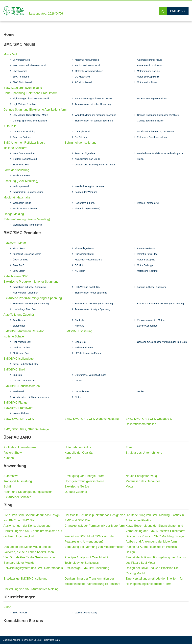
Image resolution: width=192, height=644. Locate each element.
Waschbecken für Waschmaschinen (31, 397)
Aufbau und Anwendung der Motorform (151, 542)
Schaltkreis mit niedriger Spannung (31, 304)
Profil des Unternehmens (20, 447)
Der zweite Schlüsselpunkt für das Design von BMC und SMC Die (95, 518)
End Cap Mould (21, 186)
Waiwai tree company (86, 613)
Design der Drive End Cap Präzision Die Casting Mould (152, 571)
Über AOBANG (17, 437)
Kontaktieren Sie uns (23, 621)
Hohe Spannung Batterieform (152, 98)
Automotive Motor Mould (150, 60)
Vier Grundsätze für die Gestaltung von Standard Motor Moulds (29, 560)
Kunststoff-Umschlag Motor (27, 254)
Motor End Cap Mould (148, 77)
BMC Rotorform (21, 77)
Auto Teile (10, 126)
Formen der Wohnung (86, 192)
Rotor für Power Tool (148, 254)
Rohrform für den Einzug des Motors (156, 132)
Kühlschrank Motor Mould (88, 65)
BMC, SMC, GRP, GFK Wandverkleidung (92, 419)
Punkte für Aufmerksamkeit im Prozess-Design (152, 549)
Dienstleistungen (19, 597)
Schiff (7, 487)
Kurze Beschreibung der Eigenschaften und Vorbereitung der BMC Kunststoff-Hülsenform (156, 528)
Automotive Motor (146, 248)
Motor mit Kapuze (146, 260)
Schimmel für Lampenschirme (28, 192)
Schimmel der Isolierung (81, 143)
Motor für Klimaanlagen (87, 60)
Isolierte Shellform (15, 148)
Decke (140, 391)
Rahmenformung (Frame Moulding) (27, 219)
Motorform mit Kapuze (148, 71)
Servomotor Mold (22, 60)
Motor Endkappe (146, 265)
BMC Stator (19, 271)
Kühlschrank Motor (84, 254)
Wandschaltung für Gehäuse (89, 186)
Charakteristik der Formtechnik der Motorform (95, 526)
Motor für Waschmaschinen (89, 71)
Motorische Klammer (148, 271)
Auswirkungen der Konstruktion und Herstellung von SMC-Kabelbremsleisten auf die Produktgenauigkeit (33, 531)
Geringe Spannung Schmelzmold (30, 121)
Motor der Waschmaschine (89, 260)
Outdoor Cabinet (21, 348)
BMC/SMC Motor (15, 243)
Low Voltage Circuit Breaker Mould (31, 115)
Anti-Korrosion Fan (84, 348)
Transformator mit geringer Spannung (94, 121)
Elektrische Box (21, 165)
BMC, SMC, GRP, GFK (19, 419)
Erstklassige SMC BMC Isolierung (87, 568)
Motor (129, 487)
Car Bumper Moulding (24, 132)
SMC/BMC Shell (14, 370)
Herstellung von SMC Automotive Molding (31, 589)
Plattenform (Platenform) (87, 209)
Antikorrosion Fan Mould (87, 159)
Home (9, 34)
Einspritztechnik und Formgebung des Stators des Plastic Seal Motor (156, 560)
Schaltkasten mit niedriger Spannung (94, 304)
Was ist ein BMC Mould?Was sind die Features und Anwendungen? (89, 539)
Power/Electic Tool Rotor (150, 65)
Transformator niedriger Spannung (93, 309)
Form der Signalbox (85, 153)
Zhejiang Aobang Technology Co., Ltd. (23, 640)
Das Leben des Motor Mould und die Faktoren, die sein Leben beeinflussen (29, 549)
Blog (8, 505)
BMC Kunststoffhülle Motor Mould (30, 65)
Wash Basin (19, 391)
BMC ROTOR (20, 613)
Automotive (11, 476)
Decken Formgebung (148, 203)
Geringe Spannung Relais (150, 121)
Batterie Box (19, 326)
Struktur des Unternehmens (144, 453)
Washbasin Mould (22, 203)
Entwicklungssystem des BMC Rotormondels (33, 568)
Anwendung (15, 466)
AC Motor (80, 271)
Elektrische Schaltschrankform (153, 137)
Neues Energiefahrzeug (141, 476)
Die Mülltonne (82, 391)
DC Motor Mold (83, 77)
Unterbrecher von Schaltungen (91, 375)
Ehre (129, 447)
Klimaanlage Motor (84, 248)
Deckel (78, 381)
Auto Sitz (79, 326)
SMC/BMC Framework (18, 408)
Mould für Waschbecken (25, 209)
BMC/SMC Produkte (22, 233)
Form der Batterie (22, 137)
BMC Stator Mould (22, 82)
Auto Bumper (20, 320)
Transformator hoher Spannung (91, 293)
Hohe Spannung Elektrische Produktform (30, 93)
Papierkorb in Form (85, 203)
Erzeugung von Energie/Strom (84, 476)
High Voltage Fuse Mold (25, 104)
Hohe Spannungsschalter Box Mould (94, 98)
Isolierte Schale (14, 336)
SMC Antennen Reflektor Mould (24, 143)
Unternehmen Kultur (78, 447)
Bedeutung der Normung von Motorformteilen (94, 547)
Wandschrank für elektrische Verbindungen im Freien (161, 156)
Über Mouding (20, 71)
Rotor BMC (18, 265)
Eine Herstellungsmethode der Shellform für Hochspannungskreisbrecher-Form (155, 581)
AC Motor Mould (83, 82)
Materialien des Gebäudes (143, 481)
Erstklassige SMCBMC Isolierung (25, 579)
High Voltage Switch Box (87, 287)
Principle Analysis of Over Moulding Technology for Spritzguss (88, 560)
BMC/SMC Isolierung (78, 331)
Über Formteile (20, 260)
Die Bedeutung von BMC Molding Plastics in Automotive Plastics (155, 518)
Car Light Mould (83, 132)
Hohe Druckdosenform (24, 153)
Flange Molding (14, 214)
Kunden (9, 458)
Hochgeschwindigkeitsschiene (84, 481)
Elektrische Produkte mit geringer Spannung (33, 298)
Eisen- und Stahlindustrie (26, 364)
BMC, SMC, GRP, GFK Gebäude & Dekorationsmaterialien (149, 421)
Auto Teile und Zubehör (19, 315)
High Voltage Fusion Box (25, 293)
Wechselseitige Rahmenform (28, 225)
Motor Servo (19, 248)
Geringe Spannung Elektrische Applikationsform (35, 110)
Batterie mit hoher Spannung (152, 287)
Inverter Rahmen (21, 413)
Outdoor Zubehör (76, 492)
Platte (78, 397)
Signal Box (80, 342)
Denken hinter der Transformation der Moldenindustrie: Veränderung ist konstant (92, 581)
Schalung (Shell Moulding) (21, 181)
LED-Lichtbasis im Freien (88, 353)
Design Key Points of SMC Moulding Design (155, 536)
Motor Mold (11, 54)
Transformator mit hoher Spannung (93, 104)
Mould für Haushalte (17, 197)
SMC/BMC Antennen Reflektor (24, 331)
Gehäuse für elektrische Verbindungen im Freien (162, 342)
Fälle (68, 458)
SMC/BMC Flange (15, 403)
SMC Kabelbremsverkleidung (23, 88)
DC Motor (80, 265)
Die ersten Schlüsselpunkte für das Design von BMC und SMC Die (32, 518)
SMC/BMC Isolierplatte (19, 359)
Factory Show (13, 453)
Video (7, 607)
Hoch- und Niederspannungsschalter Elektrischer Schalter (28, 494)
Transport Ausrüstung (18, 481)
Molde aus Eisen (21, 176)
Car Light (80, 320)
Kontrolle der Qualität (79, 453)
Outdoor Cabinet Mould (25, 159)
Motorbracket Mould (147, 82)
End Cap (17, 375)
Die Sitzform (81, 137)
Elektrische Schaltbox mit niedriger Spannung (160, 304)
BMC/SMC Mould (19, 44)
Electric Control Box (147, 326)
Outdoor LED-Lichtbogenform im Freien (95, 165)
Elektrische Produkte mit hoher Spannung (31, 282)
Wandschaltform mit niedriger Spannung (95, 115)
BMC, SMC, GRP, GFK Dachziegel (26, 429)
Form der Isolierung (16, 170)
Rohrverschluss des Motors (151, 320)
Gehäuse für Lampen (24, 381)
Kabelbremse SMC (16, 276)
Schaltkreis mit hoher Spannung (29, 287)
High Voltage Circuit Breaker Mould (31, 98)
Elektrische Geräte (77, 487)
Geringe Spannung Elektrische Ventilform (158, 115)
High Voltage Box (22, 342)
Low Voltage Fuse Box (24, 309)
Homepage (178, 11)
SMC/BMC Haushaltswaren (22, 386)
